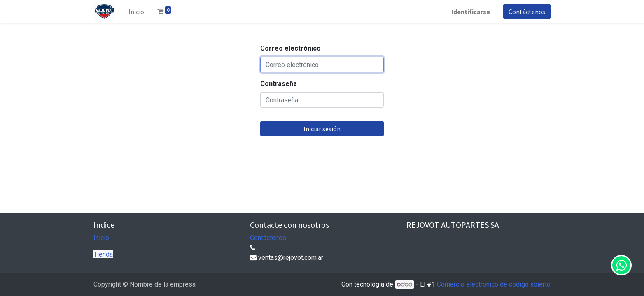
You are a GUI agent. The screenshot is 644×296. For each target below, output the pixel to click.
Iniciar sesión (322, 129)
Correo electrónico (290, 48)
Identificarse (471, 12)
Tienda (103, 254)
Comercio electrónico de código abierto (494, 284)
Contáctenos (527, 12)
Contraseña (279, 84)
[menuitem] (136, 12)
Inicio (101, 238)
